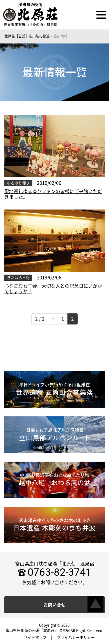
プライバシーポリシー (76, 637)
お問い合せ (54, 605)
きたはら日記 (18, 278)
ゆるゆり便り (18, 183)
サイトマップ (35, 637)
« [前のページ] (53, 319)
